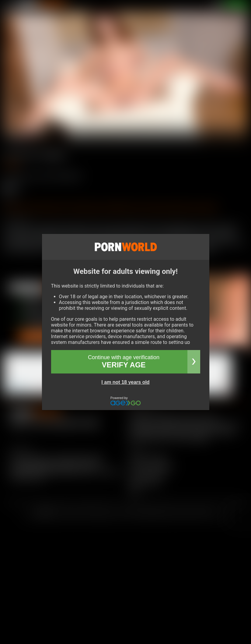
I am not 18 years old (125, 382)
